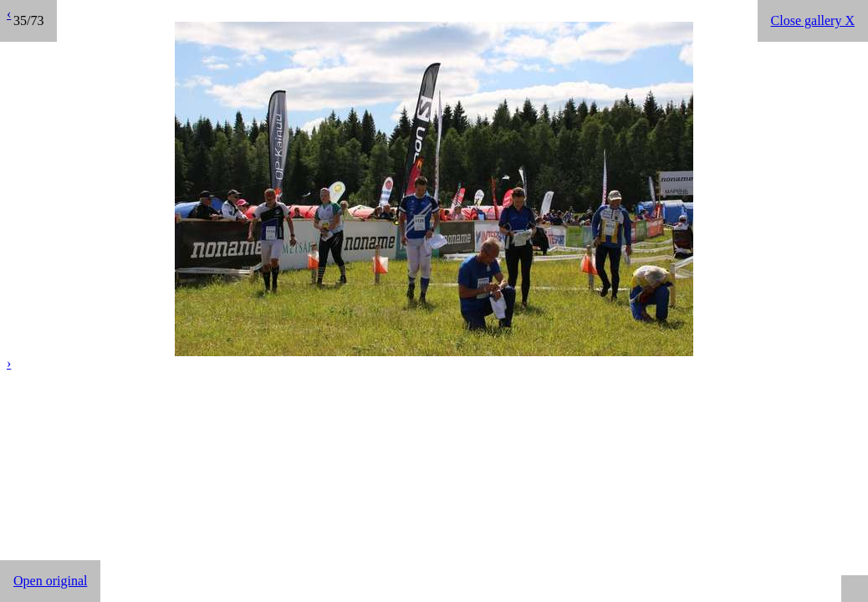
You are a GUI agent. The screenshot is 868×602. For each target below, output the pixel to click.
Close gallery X (813, 20)
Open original (50, 581)
